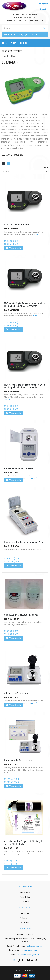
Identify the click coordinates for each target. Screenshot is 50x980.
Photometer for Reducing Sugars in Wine (24, 542)
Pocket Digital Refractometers (19, 468)
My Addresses (25, 918)
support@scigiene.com (32, 950)
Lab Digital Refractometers (17, 693)
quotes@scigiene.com (35, 946)
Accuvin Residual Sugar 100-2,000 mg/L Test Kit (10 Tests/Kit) (23, 843)
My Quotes (25, 922)
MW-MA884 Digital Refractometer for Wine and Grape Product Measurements (24, 305)
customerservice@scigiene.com (28, 954)
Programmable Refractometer (18, 760)
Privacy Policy (25, 893)
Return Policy (25, 897)
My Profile (25, 914)
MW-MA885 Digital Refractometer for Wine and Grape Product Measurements (24, 386)
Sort (46, 167)
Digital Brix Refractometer (17, 224)
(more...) (37, 234)
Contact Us (37, 21)
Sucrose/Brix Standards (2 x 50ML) (21, 615)
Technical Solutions (18, 21)
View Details (13, 248)
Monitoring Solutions (25, 17)
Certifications (29, 14)
